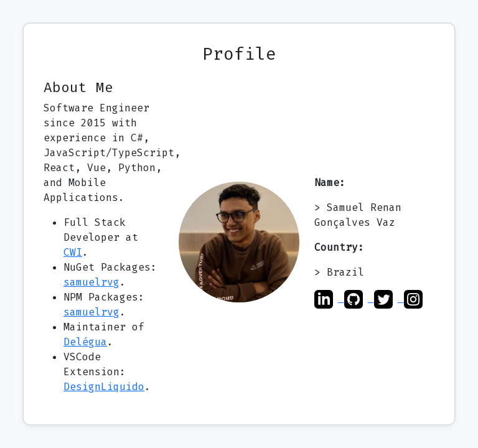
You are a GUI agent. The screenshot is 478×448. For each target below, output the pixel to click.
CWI (73, 252)
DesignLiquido (104, 387)
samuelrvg (91, 282)
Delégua (85, 342)
